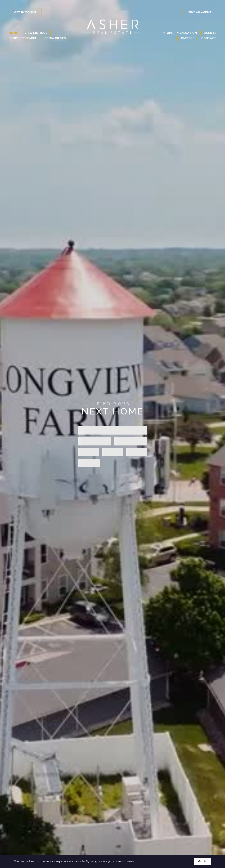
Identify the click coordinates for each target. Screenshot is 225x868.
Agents (210, 33)
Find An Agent (200, 12)
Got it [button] (202, 861)
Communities (55, 38)
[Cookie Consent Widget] (112, 862)
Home (13, 33)
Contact (209, 38)
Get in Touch (25, 12)
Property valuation (180, 33)
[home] (113, 27)
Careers (188, 38)
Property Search (23, 38)
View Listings (36, 33)
